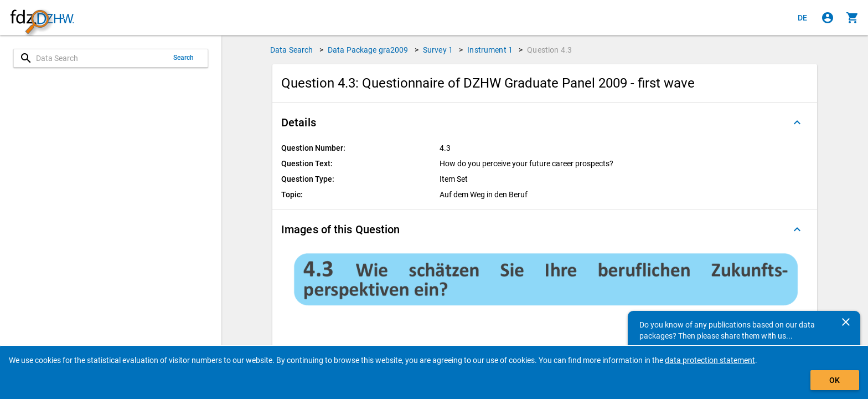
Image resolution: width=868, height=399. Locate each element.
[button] (545, 122)
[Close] (846, 322)
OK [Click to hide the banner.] (835, 380)
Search (184, 58)
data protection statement (710, 360)
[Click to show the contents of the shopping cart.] (852, 18)
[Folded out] (797, 122)
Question (549, 50)
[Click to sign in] (828, 18)
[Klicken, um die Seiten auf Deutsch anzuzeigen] (803, 18)
